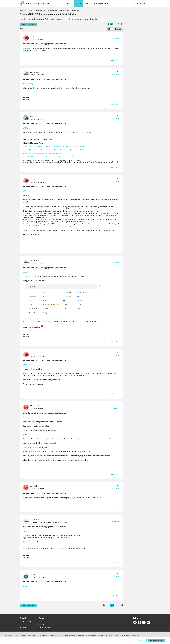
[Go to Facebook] (139, 622)
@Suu (25, 447)
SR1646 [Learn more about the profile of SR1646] (32, 72)
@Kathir (26, 272)
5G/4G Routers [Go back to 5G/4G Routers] (41, 11)
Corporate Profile (26, 622)
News (41, 622)
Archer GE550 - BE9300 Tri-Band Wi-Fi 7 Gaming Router (42, 153)
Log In (139, 3)
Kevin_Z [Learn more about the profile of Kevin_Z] (37, 116)
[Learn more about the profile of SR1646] (26, 73)
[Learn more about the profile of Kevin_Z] (26, 118)
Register (147, 3)
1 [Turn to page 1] (108, 24)
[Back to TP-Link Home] (26, 3)
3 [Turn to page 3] (115, 24)
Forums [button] (78, 3)
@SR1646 (27, 128)
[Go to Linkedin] (148, 622)
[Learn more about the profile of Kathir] (26, 38)
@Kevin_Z (27, 48)
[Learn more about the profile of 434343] (26, 576)
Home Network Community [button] (43, 3)
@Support (64, 460)
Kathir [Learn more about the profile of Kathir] (32, 37)
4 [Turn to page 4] (118, 24)
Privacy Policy (25, 627)
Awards (42, 624)
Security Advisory (45, 627)
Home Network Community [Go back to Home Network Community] (28, 11)
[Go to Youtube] (135, 622)
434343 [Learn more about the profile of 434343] (32, 574)
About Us (24, 618)
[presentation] (26, 38)
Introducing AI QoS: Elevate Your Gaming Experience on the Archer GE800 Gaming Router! (54, 146)
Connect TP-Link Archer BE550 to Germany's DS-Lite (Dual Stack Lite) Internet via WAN (53, 150)
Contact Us (24, 624)
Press (41, 618)
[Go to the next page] (122, 24)
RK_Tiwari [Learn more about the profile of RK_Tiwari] (33, 406)
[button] (70, 3)
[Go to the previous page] (105, 24)
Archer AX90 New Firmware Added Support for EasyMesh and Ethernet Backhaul (51, 157)
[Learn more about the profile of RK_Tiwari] (26, 407)
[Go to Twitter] (144, 623)
